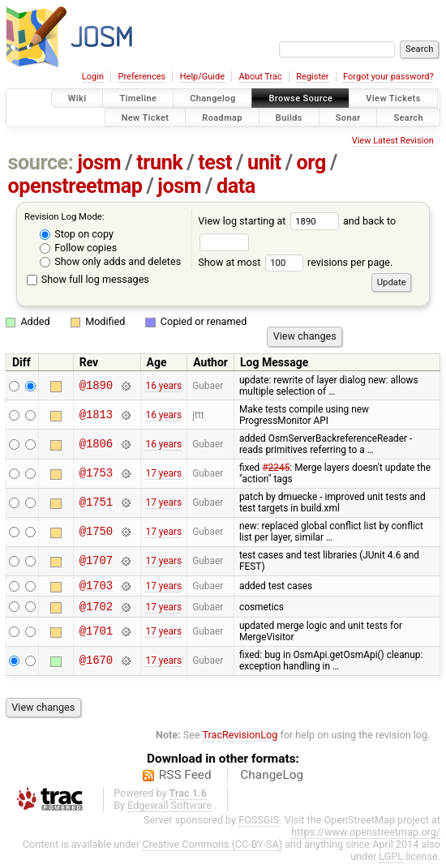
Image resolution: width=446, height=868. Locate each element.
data (236, 186)
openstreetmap (75, 186)
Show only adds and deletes (110, 261)
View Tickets (393, 98)
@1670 (96, 666)
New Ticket (146, 117)
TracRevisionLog (240, 740)
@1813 (96, 415)
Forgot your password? (388, 77)
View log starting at (270, 221)
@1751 (96, 503)
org (311, 162)
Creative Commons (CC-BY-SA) (212, 849)
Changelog (212, 98)
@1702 (96, 611)
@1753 (96, 474)
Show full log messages (88, 279)
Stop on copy (77, 234)
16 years (163, 386)
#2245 (276, 468)
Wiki (77, 98)
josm (99, 162)
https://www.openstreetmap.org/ (366, 837)
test (215, 162)
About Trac (261, 77)
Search (408, 117)
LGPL (391, 861)
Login (93, 77)
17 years (163, 473)
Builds (289, 117)
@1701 (96, 637)
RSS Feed (185, 780)
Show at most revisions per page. (295, 262)
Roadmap (222, 117)
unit (264, 162)
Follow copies (78, 248)
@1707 (96, 561)
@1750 (96, 532)
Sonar (348, 117)
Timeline (138, 98)
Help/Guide (202, 77)
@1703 (96, 587)
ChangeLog (272, 780)
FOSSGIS (259, 825)
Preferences (142, 77)
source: (41, 162)
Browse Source (300, 98)
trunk (159, 162)
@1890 (96, 385)
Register (312, 77)
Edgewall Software (169, 810)
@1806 (96, 444)
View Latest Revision (393, 141)
